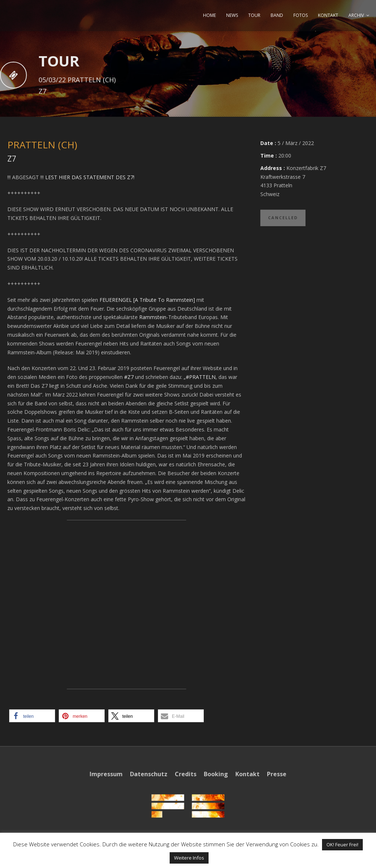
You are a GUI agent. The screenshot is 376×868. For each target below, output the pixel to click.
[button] (32, 716)
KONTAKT (328, 15)
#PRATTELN (201, 377)
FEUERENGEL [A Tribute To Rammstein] (147, 300)
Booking (216, 774)
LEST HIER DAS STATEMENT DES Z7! (90, 177)
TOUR (254, 15)
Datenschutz (149, 774)
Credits (186, 774)
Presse (277, 774)
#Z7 (129, 377)
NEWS (232, 15)
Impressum (106, 774)
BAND (277, 15)
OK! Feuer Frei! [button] (342, 845)
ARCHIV (356, 15)
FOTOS (301, 15)
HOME (209, 15)
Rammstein (153, 317)
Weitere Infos (189, 858)
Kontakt (247, 774)
